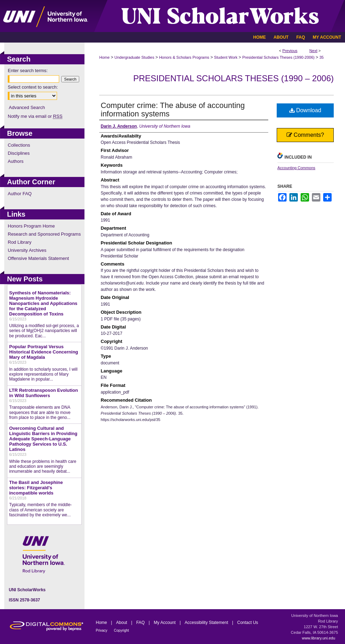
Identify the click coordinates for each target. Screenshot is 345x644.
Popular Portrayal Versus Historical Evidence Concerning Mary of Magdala (44, 352)
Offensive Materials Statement (38, 258)
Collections (19, 145)
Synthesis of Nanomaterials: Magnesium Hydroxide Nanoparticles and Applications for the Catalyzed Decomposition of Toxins (43, 303)
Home (104, 57)
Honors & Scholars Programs (184, 57)
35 (321, 57)
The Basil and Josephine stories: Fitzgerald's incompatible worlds (36, 488)
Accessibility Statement (207, 623)
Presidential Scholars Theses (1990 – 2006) (233, 78)
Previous (290, 51)
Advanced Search (27, 107)
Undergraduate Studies (134, 57)
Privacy (102, 630)
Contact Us (248, 623)
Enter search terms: (28, 71)
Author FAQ (20, 194)
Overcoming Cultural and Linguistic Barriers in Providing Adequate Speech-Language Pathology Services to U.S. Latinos (43, 439)
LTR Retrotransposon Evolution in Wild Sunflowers (43, 393)
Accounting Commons (296, 168)
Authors (16, 161)
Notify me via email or (35, 116)
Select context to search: (33, 87)
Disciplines (19, 153)
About (122, 623)
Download (305, 110)
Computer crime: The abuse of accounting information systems (173, 110)
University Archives (27, 250)
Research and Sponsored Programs (44, 234)
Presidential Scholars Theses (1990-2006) (278, 57)
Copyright (122, 630)
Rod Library (20, 242)
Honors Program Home (31, 226)
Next (313, 51)
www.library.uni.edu (318, 638)
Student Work (226, 57)
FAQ (141, 623)
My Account (165, 623)
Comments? (305, 135)
